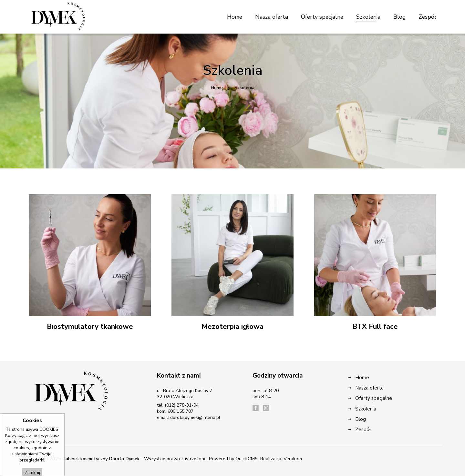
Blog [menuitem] (399, 17)
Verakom (293, 459)
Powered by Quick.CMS (233, 459)
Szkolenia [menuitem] (368, 17)
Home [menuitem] (235, 17)
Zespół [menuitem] (427, 17)
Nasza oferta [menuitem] (272, 17)
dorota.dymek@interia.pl (195, 417)
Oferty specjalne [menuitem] (322, 17)
